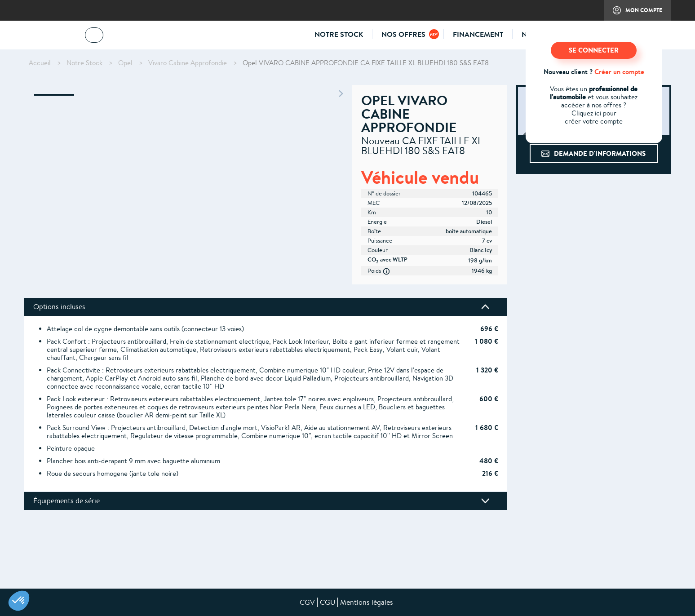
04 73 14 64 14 (137, 37)
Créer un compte (619, 72)
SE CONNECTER (594, 50)
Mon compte (633, 13)
